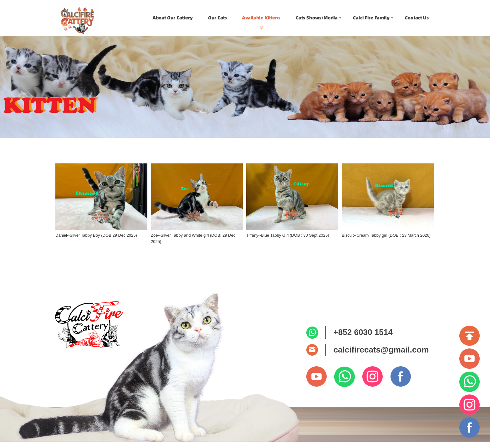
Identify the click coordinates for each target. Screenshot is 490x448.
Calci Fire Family (371, 18)
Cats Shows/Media (317, 18)
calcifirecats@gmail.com (381, 350)
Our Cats (217, 18)
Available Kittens (261, 18)
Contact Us (417, 18)
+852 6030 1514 (363, 332)
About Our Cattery (173, 18)
